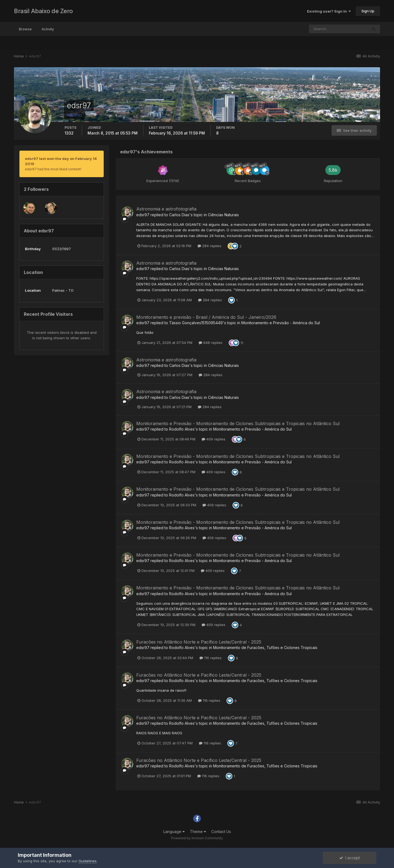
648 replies (211, 343)
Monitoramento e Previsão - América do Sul (281, 323)
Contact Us (221, 832)
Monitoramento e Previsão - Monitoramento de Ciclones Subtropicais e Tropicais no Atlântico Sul (238, 423)
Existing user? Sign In (329, 11)
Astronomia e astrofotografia (166, 209)
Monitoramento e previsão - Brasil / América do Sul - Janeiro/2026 (206, 317)
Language (174, 832)
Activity (48, 29)
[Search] (338, 29)
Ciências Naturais (223, 215)
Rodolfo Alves (182, 429)
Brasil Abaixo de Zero (43, 11)
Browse (25, 29)
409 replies (214, 439)
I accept (350, 858)
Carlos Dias (179, 215)
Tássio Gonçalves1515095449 (196, 323)
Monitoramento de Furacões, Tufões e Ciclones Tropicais (265, 648)
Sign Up (368, 11)
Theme (198, 832)
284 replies (209, 246)
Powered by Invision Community (197, 838)
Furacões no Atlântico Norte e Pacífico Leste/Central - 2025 (199, 642)
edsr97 (143, 215)
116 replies (211, 658)
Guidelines (88, 861)
